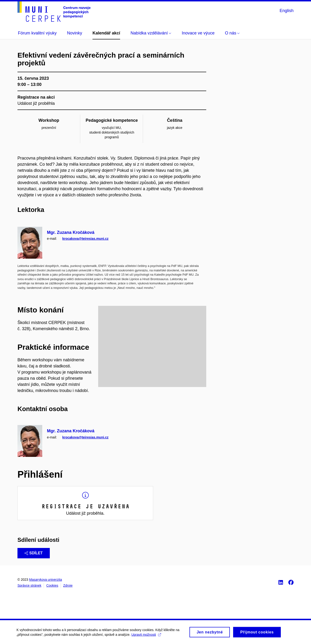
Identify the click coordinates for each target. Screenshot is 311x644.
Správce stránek (29, 585)
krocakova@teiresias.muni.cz (85, 239)
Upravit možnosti (146, 636)
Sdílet (34, 553)
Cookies (52, 585)
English (287, 11)
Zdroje (68, 585)
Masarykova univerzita (45, 580)
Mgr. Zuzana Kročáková (71, 232)
